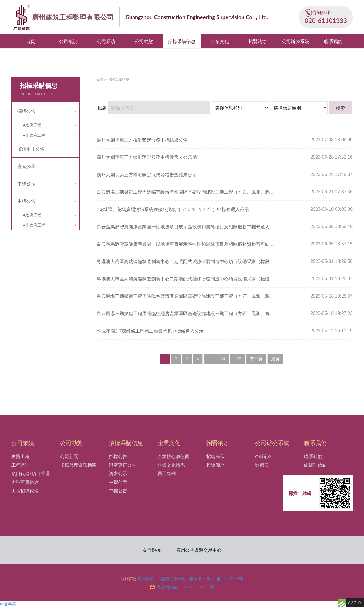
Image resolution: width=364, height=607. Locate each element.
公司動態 (144, 41)
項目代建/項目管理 (31, 473)
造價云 (262, 465)
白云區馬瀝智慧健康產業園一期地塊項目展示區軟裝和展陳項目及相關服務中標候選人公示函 (186, 226)
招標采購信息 (182, 41)
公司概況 (68, 41)
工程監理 (20, 465)
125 (237, 359)
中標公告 (26, 201)
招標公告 (26, 111)
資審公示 (26, 166)
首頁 (30, 41)
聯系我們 (333, 41)
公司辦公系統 (295, 41)
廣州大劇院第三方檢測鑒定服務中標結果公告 (142, 140)
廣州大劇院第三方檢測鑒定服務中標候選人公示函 (147, 157)
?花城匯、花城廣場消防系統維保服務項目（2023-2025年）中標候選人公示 (173, 209)
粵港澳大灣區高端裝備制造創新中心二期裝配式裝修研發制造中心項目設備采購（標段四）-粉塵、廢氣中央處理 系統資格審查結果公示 (186, 279)
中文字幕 (8, 604)
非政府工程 (35, 135)
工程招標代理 (25, 490)
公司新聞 (69, 456)
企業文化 (220, 41)
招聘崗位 (216, 456)
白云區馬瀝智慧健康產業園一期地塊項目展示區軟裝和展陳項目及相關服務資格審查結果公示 (186, 244)
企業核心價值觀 (173, 456)
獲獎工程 (20, 456)
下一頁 (256, 359)
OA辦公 (263, 456)
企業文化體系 (171, 465)
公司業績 (106, 41)
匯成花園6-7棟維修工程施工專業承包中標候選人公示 (150, 331)
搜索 (340, 108)
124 (222, 359)
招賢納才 (258, 41)
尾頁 (275, 359)
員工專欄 (167, 473)
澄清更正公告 (31, 149)
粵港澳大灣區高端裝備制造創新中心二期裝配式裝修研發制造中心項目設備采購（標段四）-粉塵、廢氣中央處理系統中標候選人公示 (186, 261)
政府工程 (33, 125)
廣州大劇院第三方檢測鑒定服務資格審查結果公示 (147, 174)
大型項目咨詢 (25, 482)
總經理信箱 (315, 465)
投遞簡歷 (216, 465)
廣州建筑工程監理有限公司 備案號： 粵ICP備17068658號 (191, 578)
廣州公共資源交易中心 (199, 550)
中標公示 (26, 183)
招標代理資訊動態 (78, 465)
